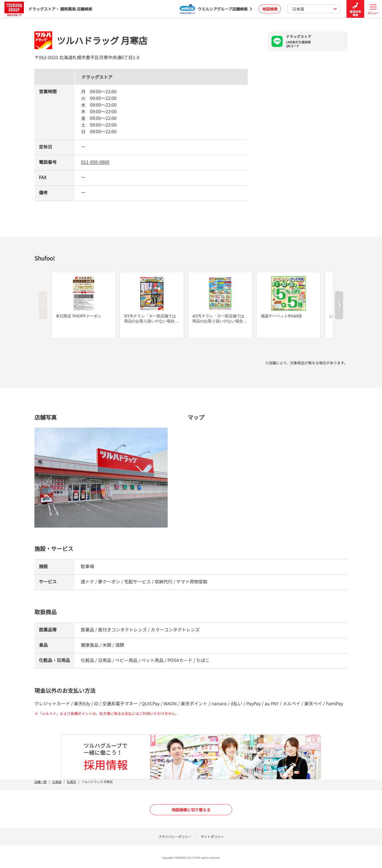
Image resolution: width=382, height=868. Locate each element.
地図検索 (270, 9)
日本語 (315, 9)
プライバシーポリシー (175, 836)
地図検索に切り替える (191, 810)
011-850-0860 (95, 162)
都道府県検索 (355, 9)
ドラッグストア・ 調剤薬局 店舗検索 (48, 9)
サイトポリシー (212, 836)
